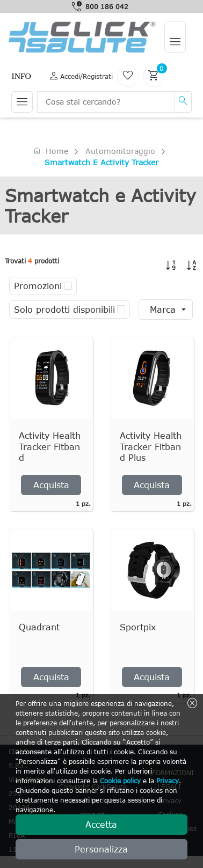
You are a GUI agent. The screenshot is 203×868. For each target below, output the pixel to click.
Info (21, 76)
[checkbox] (68, 286)
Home (50, 151)
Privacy (168, 781)
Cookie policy (120, 781)
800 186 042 (107, 6)
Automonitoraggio (120, 151)
